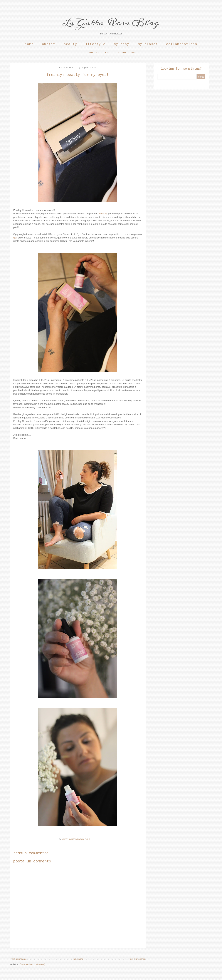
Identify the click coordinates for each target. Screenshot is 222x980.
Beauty (70, 44)
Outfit (49, 44)
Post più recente (19, 959)
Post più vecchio (137, 959)
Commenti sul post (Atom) (32, 964)
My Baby (122, 44)
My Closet (148, 44)
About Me (126, 52)
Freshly (103, 214)
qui (15, 238)
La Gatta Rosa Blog (111, 23)
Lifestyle (95, 44)
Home (29, 44)
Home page (78, 959)
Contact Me (98, 52)
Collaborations (182, 44)
